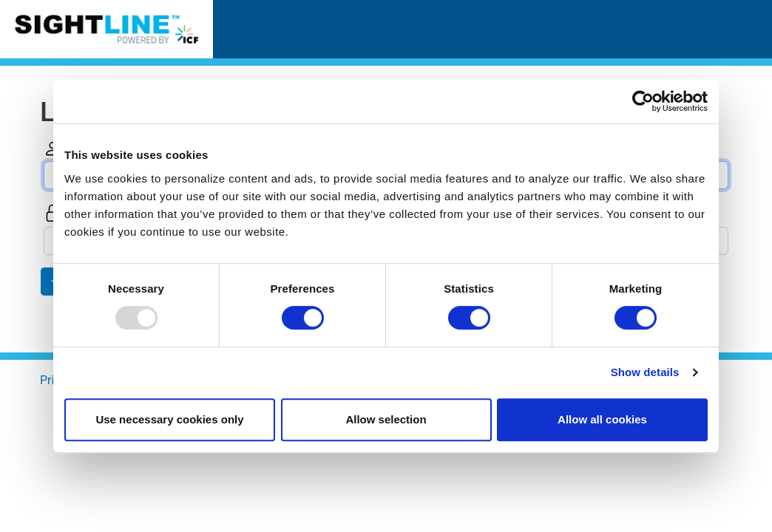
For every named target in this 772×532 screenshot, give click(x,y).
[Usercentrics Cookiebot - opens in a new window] (643, 101)
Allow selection (386, 419)
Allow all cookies (602, 419)
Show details (645, 372)
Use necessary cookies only (169, 419)
